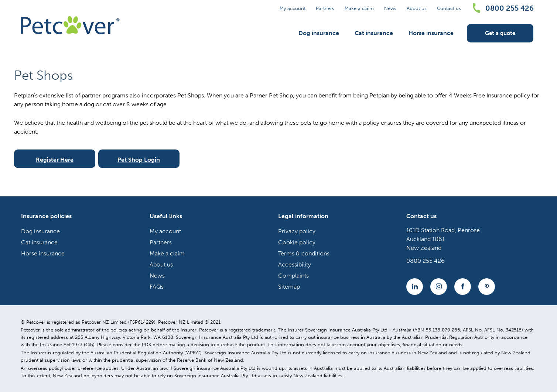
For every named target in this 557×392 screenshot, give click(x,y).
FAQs (157, 287)
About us (417, 8)
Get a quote (500, 33)
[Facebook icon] (463, 287)
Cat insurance (374, 33)
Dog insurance (319, 33)
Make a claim (359, 8)
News (390, 8)
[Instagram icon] (439, 287)
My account (293, 8)
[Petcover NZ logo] (70, 25)
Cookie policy (297, 242)
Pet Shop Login (139, 160)
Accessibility (295, 264)
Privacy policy (297, 231)
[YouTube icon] (487, 287)
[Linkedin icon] (415, 287)
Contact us (449, 8)
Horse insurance (431, 33)
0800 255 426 (510, 8)
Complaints (293, 276)
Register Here (55, 160)
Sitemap (289, 287)
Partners (325, 8)
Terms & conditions (304, 253)
